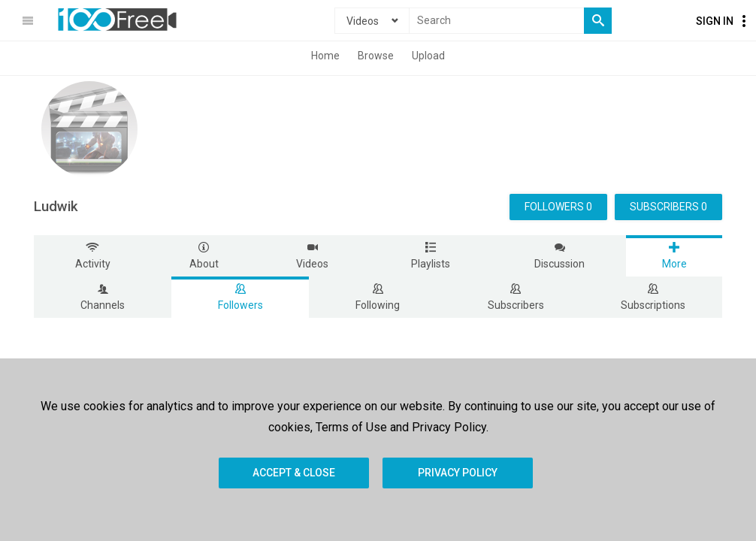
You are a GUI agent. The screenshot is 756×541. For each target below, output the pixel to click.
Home (325, 56)
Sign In (715, 21)
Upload (428, 56)
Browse (376, 56)
